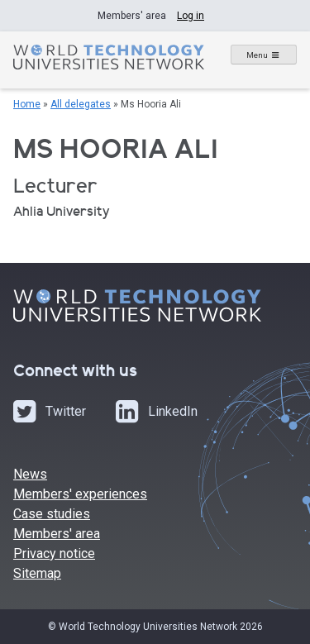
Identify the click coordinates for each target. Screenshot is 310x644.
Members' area (57, 534)
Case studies (52, 514)
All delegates (81, 104)
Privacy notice (54, 553)
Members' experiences (80, 494)
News (30, 474)
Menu (257, 55)
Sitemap (37, 573)
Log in (191, 16)
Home (27, 104)
